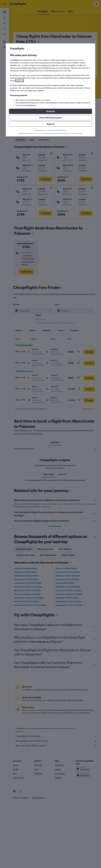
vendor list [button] (19, 81)
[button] (50, 111)
